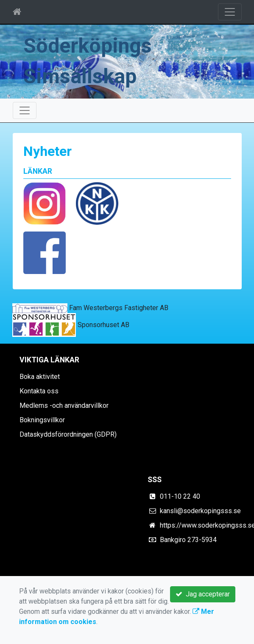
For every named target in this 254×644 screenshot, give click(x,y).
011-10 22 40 (180, 496)
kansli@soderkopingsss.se (200, 511)
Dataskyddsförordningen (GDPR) (68, 434)
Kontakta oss (39, 391)
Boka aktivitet (40, 377)
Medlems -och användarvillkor (64, 405)
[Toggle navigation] (230, 12)
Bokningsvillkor (42, 420)
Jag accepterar (203, 594)
